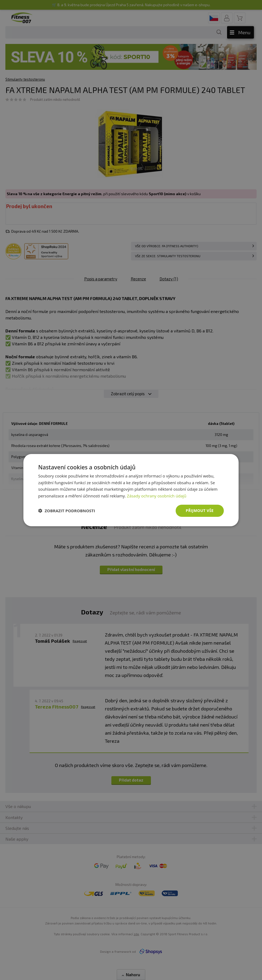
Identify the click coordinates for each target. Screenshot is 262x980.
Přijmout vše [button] (200, 510)
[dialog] (131, 490)
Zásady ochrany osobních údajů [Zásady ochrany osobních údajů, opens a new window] (157, 496)
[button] (67, 511)
